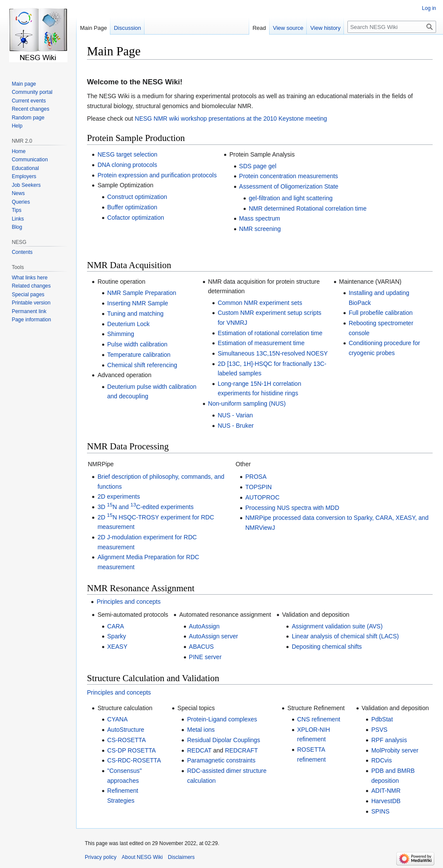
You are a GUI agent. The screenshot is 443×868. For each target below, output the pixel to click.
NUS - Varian (235, 415)
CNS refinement (319, 719)
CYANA (117, 719)
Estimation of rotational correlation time (270, 333)
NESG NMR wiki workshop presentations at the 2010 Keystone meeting (231, 119)
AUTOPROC (262, 497)
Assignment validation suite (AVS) (337, 626)
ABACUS (202, 647)
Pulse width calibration (137, 344)
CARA (116, 626)
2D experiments (119, 496)
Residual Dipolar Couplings (223, 740)
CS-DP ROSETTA (132, 750)
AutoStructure (126, 730)
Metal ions (201, 730)
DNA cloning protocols (127, 165)
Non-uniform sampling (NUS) (247, 404)
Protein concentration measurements (289, 176)
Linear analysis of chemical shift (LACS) (345, 636)
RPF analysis (389, 740)
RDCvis (381, 760)
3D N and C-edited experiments (145, 507)
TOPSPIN (258, 487)
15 (110, 515)
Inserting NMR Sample (138, 303)
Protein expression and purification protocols (157, 175)
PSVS (379, 730)
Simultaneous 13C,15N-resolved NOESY (273, 353)
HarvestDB (386, 801)
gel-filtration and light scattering (291, 198)
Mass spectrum (260, 218)
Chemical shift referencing (142, 365)
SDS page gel (258, 166)
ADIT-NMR (386, 791)
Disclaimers (181, 857)
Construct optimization (137, 197)
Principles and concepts (128, 602)
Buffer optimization (132, 207)
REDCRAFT (241, 750)
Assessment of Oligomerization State (289, 186)
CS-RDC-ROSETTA (134, 760)
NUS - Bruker (236, 426)
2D (102, 517)
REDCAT (199, 750)
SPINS (380, 811)
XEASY (117, 647)
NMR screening (260, 229)
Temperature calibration (139, 355)
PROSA (256, 477)
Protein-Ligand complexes (222, 719)
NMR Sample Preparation (142, 293)
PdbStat (382, 719)
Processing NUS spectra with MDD (292, 508)
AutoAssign (204, 626)
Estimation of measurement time (261, 343)
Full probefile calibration (381, 313)
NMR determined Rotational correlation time (308, 208)
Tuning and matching (135, 314)
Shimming (121, 334)
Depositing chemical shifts (327, 647)
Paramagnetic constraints (221, 760)
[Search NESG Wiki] (392, 27)
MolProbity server (395, 750)
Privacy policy (101, 857)
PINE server (205, 657)
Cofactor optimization (136, 218)
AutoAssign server (214, 636)
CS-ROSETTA (127, 740)
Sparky (117, 636)
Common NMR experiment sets (260, 303)
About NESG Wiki (142, 857)
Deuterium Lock (128, 324)
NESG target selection (127, 154)
